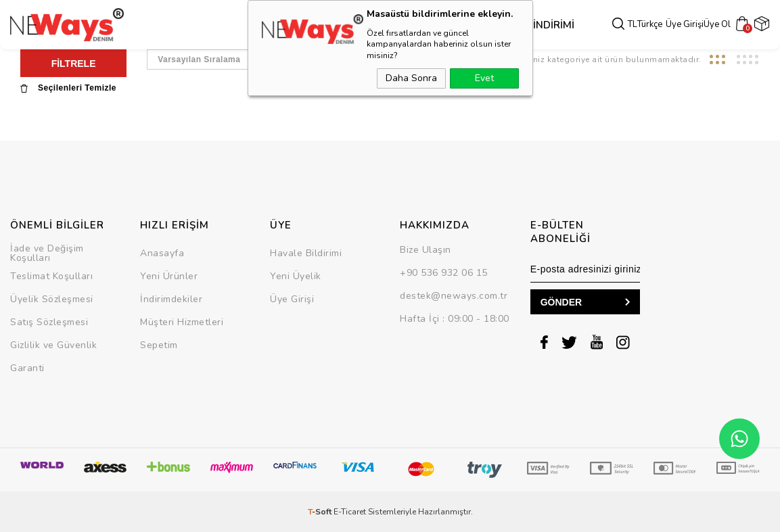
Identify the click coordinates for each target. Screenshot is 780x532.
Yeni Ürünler (169, 276)
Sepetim (159, 345)
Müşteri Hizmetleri (182, 322)
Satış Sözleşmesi (49, 322)
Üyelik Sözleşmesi (52, 299)
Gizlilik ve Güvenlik (53, 345)
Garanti (27, 368)
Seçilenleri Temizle (68, 88)
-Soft (321, 512)
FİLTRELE (74, 64)
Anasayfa (162, 253)
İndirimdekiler (171, 299)
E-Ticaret (350, 512)
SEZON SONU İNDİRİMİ (485, 25)
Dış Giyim (262, 25)
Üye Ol (720, 25)
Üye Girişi (687, 25)
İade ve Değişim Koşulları (47, 253)
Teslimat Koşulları (51, 276)
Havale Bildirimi (306, 253)
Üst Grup (315, 25)
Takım (411, 25)
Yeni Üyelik (296, 276)
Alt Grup (368, 25)
